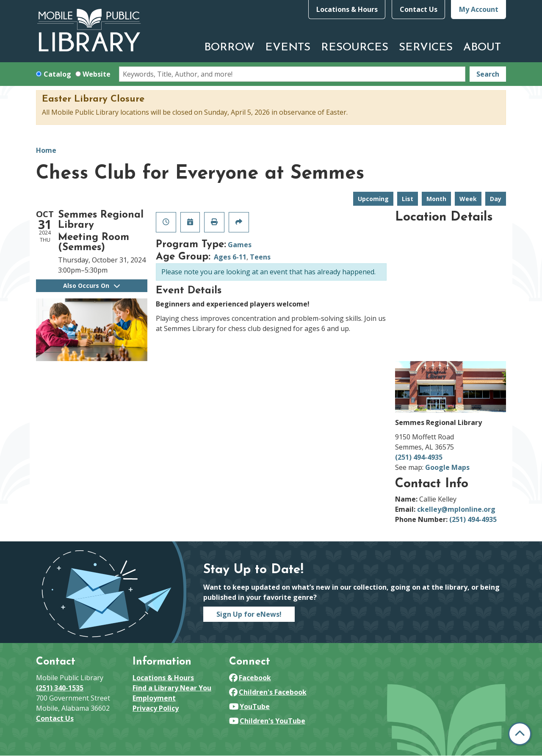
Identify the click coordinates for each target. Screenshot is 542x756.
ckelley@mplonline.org (456, 509)
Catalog (57, 74)
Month (436, 199)
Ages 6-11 (230, 257)
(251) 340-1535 (60, 688)
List (408, 199)
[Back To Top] (520, 734)
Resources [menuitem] (355, 48)
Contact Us (419, 9)
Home (46, 150)
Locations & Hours (347, 9)
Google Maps (447, 467)
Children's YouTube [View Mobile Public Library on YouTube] (267, 721)
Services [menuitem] (426, 48)
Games (240, 245)
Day (496, 199)
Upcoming (373, 199)
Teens (260, 257)
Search (488, 74)
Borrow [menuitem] (229, 48)
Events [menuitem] (288, 48)
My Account (479, 9)
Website (97, 74)
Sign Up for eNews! (249, 614)
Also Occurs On (91, 286)
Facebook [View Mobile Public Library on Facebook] (250, 678)
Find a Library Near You (172, 688)
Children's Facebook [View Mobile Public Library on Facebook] (268, 692)
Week (468, 199)
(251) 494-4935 (419, 457)
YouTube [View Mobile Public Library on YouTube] (249, 706)
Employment (154, 698)
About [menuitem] (482, 48)
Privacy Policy (156, 708)
